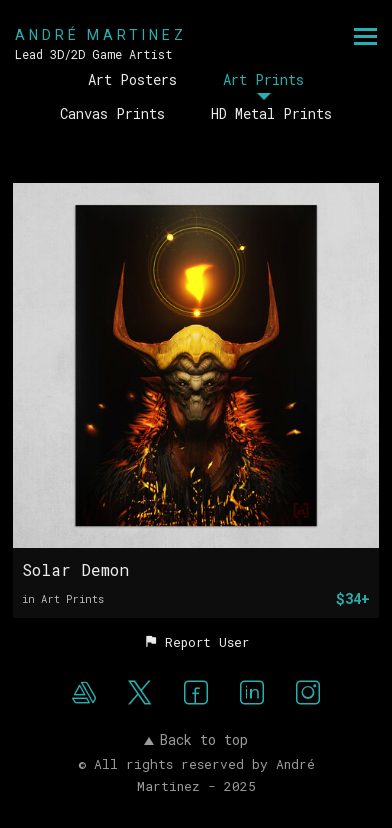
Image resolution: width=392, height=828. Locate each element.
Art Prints (263, 79)
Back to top (196, 739)
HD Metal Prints (271, 113)
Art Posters (132, 79)
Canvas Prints (112, 113)
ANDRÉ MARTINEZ (101, 35)
